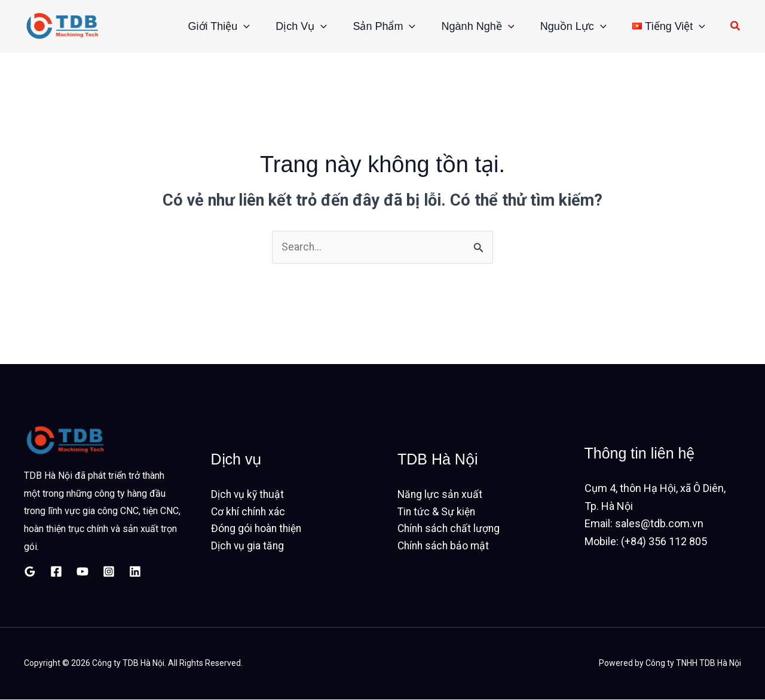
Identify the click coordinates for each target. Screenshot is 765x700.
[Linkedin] (135, 571)
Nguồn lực (567, 26)
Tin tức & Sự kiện (437, 512)
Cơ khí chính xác (250, 512)
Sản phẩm (370, 26)
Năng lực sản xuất (441, 494)
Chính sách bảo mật (445, 547)
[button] (221, 26)
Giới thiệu (197, 26)
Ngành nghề (468, 26)
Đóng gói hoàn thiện (258, 529)
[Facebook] (56, 571)
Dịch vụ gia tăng (248, 547)
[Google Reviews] (30, 571)
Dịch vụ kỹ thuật (249, 494)
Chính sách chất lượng (451, 529)
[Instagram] (109, 571)
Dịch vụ (283, 26)
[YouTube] (82, 571)
